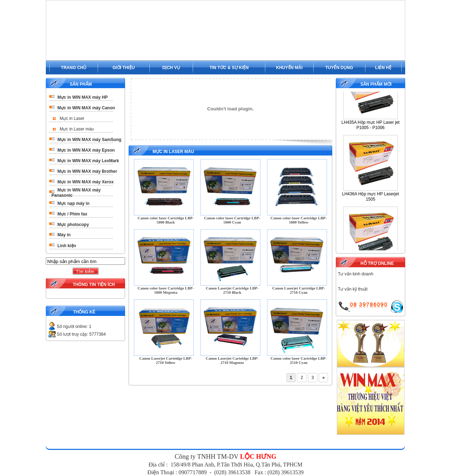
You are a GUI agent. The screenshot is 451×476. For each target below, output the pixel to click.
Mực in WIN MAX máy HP (83, 97)
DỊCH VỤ (171, 68)
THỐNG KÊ (84, 312)
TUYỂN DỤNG (339, 68)
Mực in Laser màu (77, 129)
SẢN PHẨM (81, 84)
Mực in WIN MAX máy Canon (86, 108)
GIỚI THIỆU (123, 68)
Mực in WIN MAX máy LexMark (88, 161)
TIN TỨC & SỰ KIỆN (229, 68)
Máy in (64, 235)
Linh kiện (67, 246)
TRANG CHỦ (74, 68)
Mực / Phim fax (72, 214)
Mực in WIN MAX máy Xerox (85, 182)
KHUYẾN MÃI (289, 68)
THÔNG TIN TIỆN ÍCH (94, 285)
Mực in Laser (72, 118)
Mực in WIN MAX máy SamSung (89, 140)
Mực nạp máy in (73, 203)
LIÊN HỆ (383, 68)
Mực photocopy (73, 225)
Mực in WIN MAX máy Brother (87, 171)
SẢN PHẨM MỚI (376, 84)
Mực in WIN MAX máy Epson (86, 150)
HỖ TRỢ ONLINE (377, 263)
